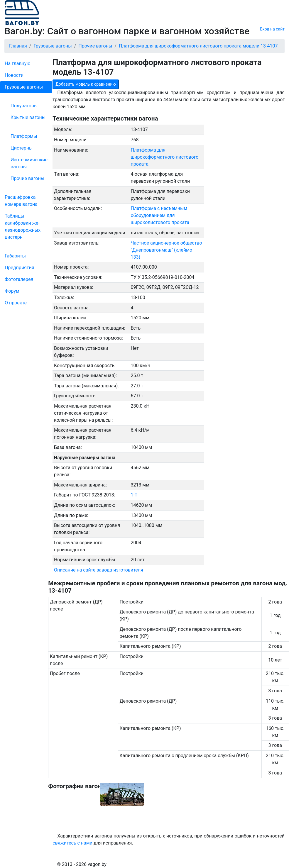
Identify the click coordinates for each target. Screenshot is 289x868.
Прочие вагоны (27, 178)
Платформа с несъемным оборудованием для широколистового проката (160, 215)
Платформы (24, 136)
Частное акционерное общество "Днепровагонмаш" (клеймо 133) (166, 250)
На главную (17, 63)
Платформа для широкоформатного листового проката (164, 157)
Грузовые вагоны (24, 87)
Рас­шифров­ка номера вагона (21, 201)
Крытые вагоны (28, 117)
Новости (14, 75)
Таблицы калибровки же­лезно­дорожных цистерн (23, 227)
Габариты (15, 256)
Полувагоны (24, 106)
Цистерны (22, 148)
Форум (12, 291)
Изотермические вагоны (29, 163)
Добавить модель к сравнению (86, 84)
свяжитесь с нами (72, 843)
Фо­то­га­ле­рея (19, 279)
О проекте (16, 303)
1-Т (134, 495)
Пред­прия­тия (19, 268)
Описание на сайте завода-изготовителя (99, 570)
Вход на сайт (272, 29)
